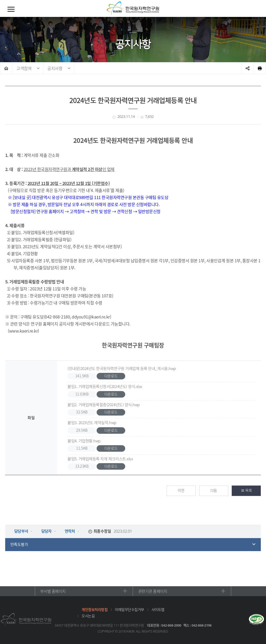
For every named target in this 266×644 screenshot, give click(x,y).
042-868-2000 (171, 625)
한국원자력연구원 (133, 9)
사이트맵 (158, 609)
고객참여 (24, 68)
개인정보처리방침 (95, 609)
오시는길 (88, 616)
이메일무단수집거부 (129, 609)
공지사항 (55, 68)
